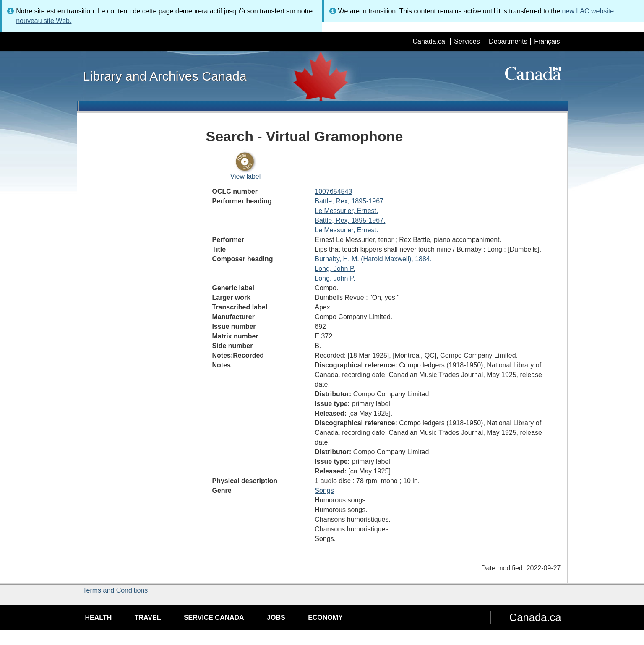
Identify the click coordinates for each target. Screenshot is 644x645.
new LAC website (588, 11)
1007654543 (333, 191)
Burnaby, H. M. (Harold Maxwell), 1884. (373, 259)
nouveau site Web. (44, 21)
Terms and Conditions (116, 590)
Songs (324, 490)
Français (547, 41)
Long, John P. (335, 269)
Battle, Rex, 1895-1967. (350, 201)
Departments (508, 41)
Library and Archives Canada (165, 76)
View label (246, 176)
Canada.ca (429, 41)
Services (467, 41)
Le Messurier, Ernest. (346, 211)
